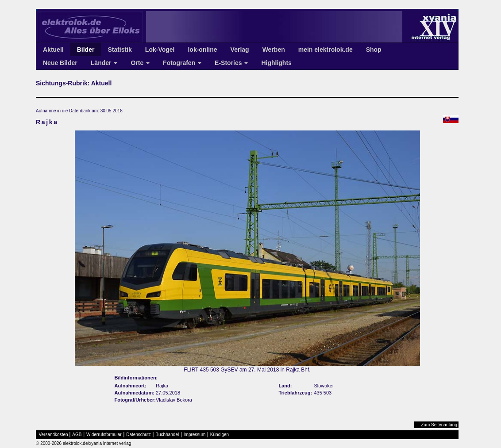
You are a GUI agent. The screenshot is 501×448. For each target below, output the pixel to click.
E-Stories (231, 63)
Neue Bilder (60, 63)
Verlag (240, 50)
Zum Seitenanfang (439, 425)
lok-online (202, 50)
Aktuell (53, 50)
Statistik (119, 50)
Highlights (276, 63)
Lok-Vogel (160, 50)
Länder (104, 63)
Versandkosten (54, 435)
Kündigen (220, 435)
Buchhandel (167, 435)
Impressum (195, 435)
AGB (77, 435)
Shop (374, 50)
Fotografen (182, 63)
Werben (274, 50)
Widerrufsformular (104, 435)
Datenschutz (139, 435)
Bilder (86, 50)
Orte (140, 63)
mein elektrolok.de (326, 50)
